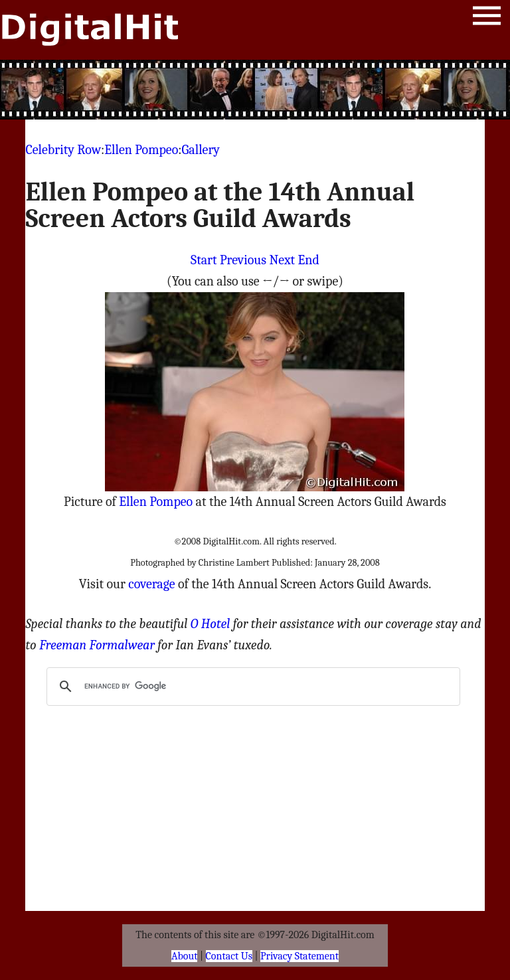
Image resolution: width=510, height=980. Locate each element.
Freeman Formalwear (97, 645)
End (309, 260)
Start (204, 260)
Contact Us (229, 956)
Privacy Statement (299, 956)
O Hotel (211, 624)
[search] (251, 687)
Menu (487, 18)
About (184, 956)
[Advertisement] (255, 90)
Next (282, 260)
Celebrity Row (63, 150)
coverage (151, 584)
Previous (243, 260)
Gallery (201, 150)
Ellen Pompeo (141, 150)
